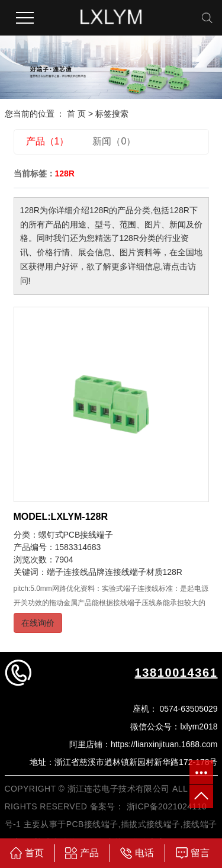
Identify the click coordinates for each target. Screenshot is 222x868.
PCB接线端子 (92, 824)
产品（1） (48, 141)
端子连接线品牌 (76, 572)
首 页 (76, 114)
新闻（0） (114, 141)
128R (173, 572)
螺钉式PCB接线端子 (76, 535)
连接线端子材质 (134, 572)
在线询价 (38, 623)
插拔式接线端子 (151, 824)
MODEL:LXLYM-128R (61, 517)
